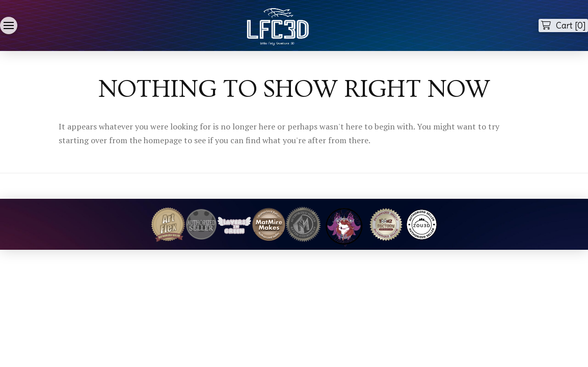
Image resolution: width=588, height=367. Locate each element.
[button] (9, 25)
